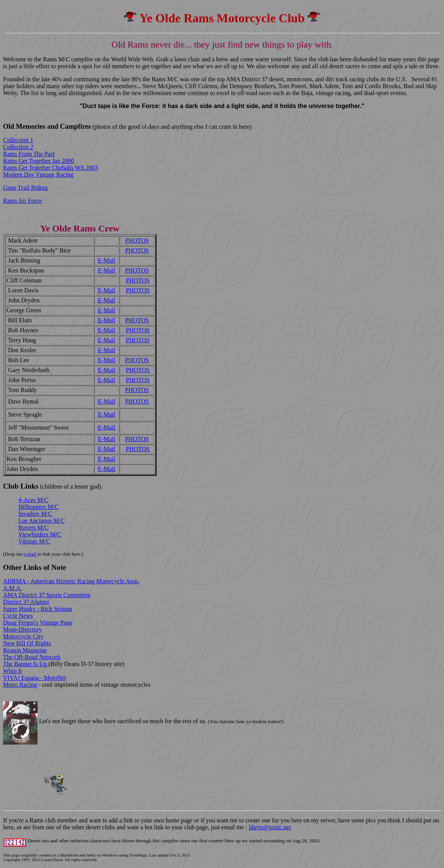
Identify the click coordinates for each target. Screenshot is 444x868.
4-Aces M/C (34, 500)
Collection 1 (18, 140)
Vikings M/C (34, 541)
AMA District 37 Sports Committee (47, 595)
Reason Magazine (25, 650)
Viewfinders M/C (40, 534)
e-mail (30, 554)
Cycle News (18, 616)
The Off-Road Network (32, 657)
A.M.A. (12, 588)
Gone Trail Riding (25, 188)
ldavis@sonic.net (270, 827)
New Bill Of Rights (27, 643)
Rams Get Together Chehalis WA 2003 (51, 168)
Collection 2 (18, 147)
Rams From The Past (29, 154)
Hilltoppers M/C (39, 507)
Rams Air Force (22, 201)
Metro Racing (20, 685)
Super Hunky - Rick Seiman (38, 609)
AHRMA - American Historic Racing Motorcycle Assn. (71, 581)
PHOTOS (137, 240)
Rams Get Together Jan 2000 (39, 161)
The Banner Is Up (26, 664)
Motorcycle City (23, 636)
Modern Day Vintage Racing (38, 175)
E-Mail (106, 260)
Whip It (12, 671)
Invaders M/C (35, 514)
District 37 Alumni (26, 602)
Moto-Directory (22, 629)
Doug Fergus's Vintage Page (38, 623)
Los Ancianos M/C (42, 521)
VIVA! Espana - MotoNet (35, 678)
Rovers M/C (34, 528)
